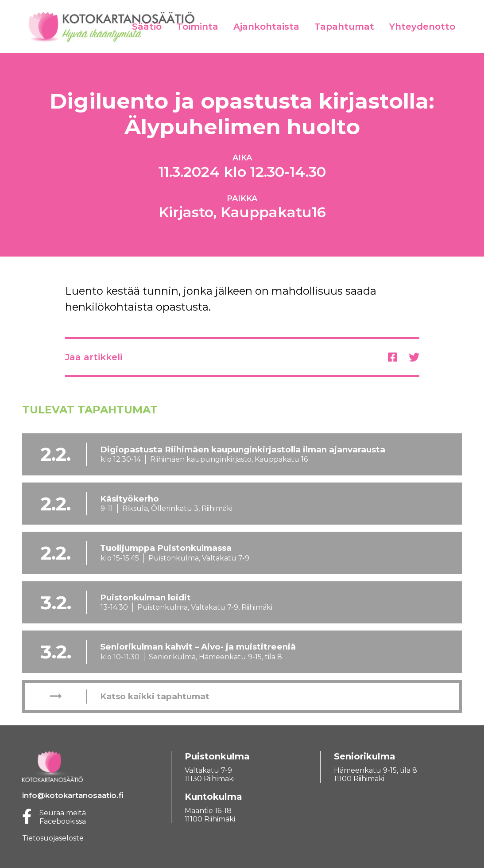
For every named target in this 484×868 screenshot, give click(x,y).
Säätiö (147, 27)
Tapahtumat (344, 27)
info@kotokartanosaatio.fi (73, 795)
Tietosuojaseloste (53, 838)
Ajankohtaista (266, 27)
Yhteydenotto (422, 27)
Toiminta (197, 27)
